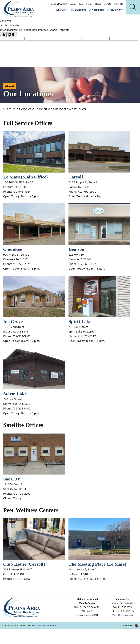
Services (78, 10)
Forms (89, 4)
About (62, 10)
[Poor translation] (12, 35)
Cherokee (13, 249)
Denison (76, 249)
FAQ (81, 4)
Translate (119, 4)
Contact (115, 10)
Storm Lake (15, 394)
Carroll (76, 177)
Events (73, 4)
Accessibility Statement (45, 625)
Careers (97, 10)
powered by (130, 625)
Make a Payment (59, 4)
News (98, 4)
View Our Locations (122, 615)
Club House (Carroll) (24, 564)
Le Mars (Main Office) (25, 177)
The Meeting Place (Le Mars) (97, 564)
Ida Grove (13, 322)
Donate (108, 4)
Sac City (12, 479)
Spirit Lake (80, 322)
